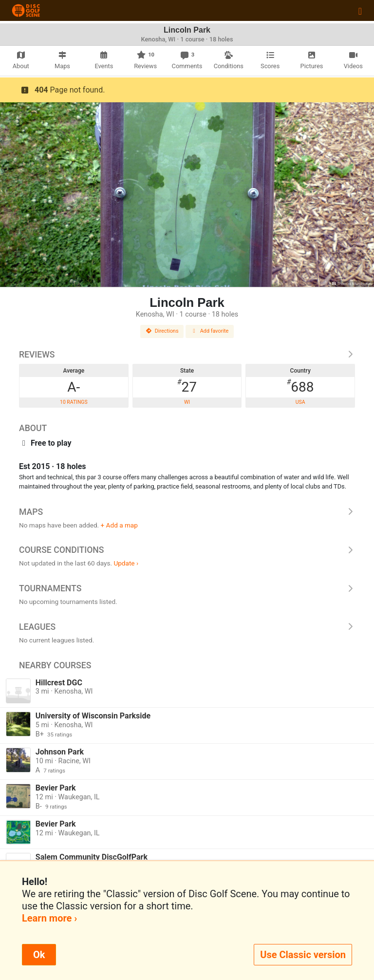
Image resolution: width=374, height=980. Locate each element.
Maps (187, 512)
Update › (126, 563)
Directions (162, 331)
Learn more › (49, 918)
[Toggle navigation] (360, 11)
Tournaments (187, 588)
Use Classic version (303, 955)
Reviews (187, 355)
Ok (39, 955)
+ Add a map (119, 525)
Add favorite (210, 331)
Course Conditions (187, 550)
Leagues (187, 627)
